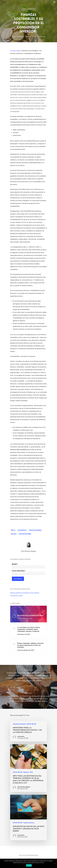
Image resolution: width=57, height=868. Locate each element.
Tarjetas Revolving (29, 823)
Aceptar (29, 865)
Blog (19, 51)
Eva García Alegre (19, 37)
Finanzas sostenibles (35, 530)
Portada (13, 51)
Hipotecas (26, 772)
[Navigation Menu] (54, 2)
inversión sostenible (25, 534)
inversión (14, 534)
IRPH (31, 772)
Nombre (15, 564)
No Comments (42, 37)
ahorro (13, 530)
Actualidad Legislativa (19, 724)
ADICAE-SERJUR (28, 9)
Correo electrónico (19, 571)
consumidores (22, 530)
